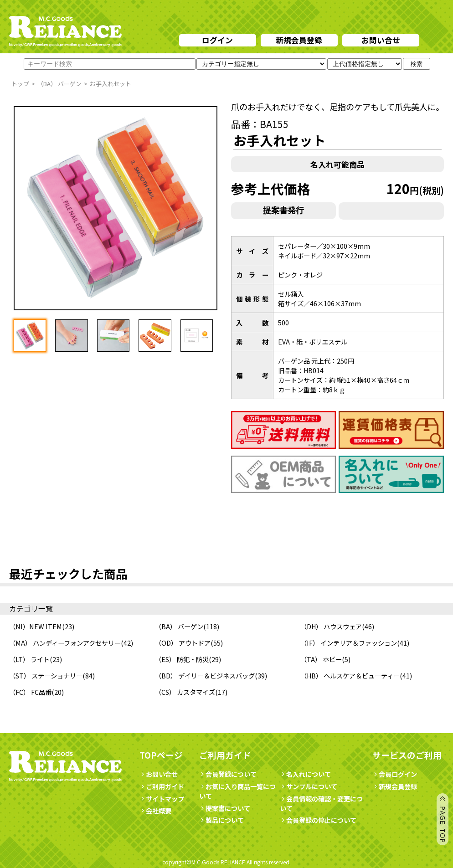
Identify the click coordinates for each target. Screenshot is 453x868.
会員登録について (228, 774)
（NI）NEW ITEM (36, 626)
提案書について (225, 808)
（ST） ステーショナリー (46, 675)
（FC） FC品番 (30, 692)
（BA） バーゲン (179, 626)
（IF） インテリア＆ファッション (349, 643)
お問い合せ (381, 40)
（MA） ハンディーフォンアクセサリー (65, 643)
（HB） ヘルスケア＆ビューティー (350, 675)
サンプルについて (309, 786)
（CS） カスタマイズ (185, 692)
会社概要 (155, 810)
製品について (221, 820)
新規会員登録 (299, 40)
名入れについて (305, 774)
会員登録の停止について (321, 820)
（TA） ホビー (321, 659)
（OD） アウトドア (183, 643)
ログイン (217, 40)
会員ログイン (395, 774)
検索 (417, 64)
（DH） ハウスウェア (331, 626)
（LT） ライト (29, 659)
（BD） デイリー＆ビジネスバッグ (205, 675)
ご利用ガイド (162, 786)
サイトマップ (162, 799)
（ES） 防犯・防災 (182, 659)
